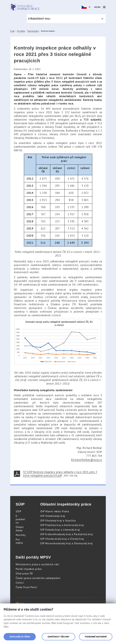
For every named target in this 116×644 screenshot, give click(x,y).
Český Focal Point (26, 587)
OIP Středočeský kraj (53, 516)
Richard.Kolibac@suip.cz (87, 460)
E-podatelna (20, 519)
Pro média (19, 541)
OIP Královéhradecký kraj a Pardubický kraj (66, 534)
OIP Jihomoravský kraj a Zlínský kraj (62, 539)
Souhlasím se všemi (20, 637)
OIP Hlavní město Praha (55, 511)
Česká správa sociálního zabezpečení (38, 578)
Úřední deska (20, 529)
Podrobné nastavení (96, 637)
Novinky (21, 535)
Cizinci (20, 583)
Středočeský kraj (39, 19)
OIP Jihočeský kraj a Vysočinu (58, 520)
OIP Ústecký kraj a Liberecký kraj (60, 530)
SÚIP (18, 511)
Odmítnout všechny (58, 637)
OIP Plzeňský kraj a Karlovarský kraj (62, 525)
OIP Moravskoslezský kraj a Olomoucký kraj (67, 543)
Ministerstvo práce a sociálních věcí (37, 564)
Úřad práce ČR (24, 573)
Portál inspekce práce (29, 569)
